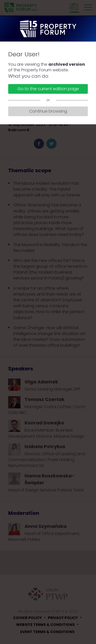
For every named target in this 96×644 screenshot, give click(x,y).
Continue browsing (48, 111)
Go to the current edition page (48, 89)
